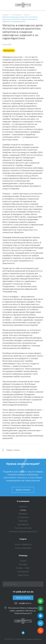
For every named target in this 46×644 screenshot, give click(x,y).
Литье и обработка (23, 544)
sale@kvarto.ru (25, 603)
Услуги (23, 539)
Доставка (23, 564)
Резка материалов (23, 548)
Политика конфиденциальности (23, 532)
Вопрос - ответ (23, 568)
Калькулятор (23, 575)
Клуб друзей (23, 572)
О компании (23, 501)
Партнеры (23, 521)
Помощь (23, 555)
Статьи (23, 510)
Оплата (23, 561)
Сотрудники (23, 517)
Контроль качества (23, 528)
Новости (23, 507)
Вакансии (23, 514)
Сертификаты (23, 524)
